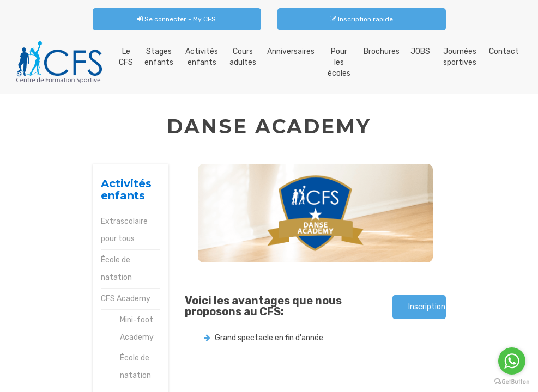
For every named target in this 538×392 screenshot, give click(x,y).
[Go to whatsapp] (512, 361)
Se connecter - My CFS (177, 19)
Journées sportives (460, 57)
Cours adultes (243, 57)
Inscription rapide (361, 19)
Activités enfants (202, 57)
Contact (504, 51)
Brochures (382, 51)
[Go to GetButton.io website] (512, 381)
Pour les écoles (339, 62)
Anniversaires (291, 51)
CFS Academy (126, 299)
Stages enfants (159, 57)
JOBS (420, 51)
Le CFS (126, 57)
